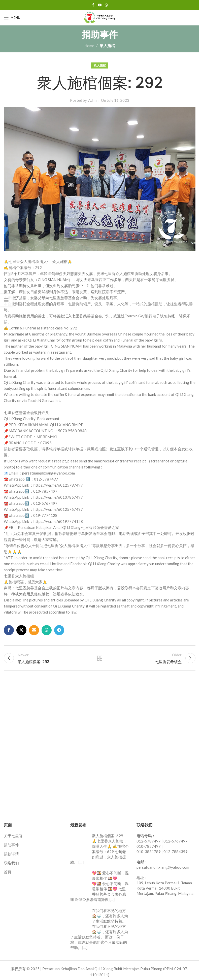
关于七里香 (13, 836)
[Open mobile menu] (12, 18)
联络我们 (11, 863)
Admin (93, 100)
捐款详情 (11, 854)
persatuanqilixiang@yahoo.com (163, 867)
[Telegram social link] (59, 630)
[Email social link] (34, 630)
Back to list (100, 658)
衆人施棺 (107, 46)
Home (89, 46)
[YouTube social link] (100, 5)
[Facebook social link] (93, 5)
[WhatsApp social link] (106, 5)
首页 (8, 872)
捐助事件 (11, 845)
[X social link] (21, 630)
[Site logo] (100, 17)
